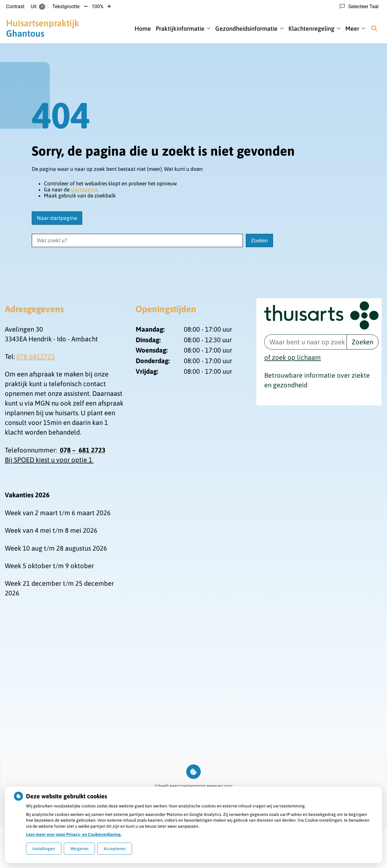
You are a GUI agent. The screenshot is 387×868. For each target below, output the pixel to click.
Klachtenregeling (311, 28)
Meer (352, 28)
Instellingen (44, 849)
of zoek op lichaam (293, 357)
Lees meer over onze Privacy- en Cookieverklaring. (74, 834)
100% (98, 7)
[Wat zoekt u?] (137, 240)
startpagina (84, 190)
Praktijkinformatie (180, 28)
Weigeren (79, 849)
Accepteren (115, 849)
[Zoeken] (374, 28)
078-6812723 (36, 356)
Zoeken (363, 342)
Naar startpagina (57, 218)
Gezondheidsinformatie (246, 28)
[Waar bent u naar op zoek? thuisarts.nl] (305, 342)
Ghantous (43, 28)
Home (143, 28)
